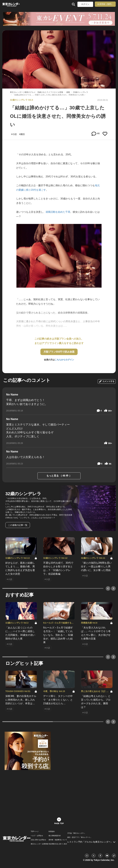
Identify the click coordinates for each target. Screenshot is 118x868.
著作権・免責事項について (58, 840)
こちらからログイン (64, 360)
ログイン (85, 4)
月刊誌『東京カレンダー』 (77, 833)
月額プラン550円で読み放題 (59, 352)
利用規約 (52, 832)
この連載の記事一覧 (18, 525)
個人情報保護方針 (55, 836)
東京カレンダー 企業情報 (39, 844)
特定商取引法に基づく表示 (58, 844)
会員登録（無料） (105, 4)
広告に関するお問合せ (38, 840)
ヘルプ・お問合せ (37, 836)
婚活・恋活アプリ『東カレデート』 (80, 837)
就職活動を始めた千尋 (58, 212)
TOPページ (35, 832)
